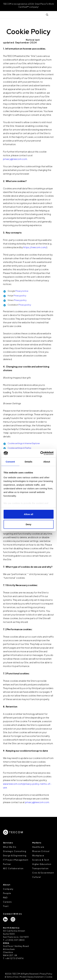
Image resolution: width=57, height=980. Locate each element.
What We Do (10, 847)
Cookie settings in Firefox (19, 448)
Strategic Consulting (15, 851)
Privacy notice (22, 291)
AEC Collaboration (13, 868)
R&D (5, 898)
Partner (7, 864)
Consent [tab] (10, 462)
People (7, 893)
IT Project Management (16, 860)
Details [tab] (29, 462)
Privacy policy (20, 296)
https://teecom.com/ (35, 247)
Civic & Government (43, 873)
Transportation (40, 868)
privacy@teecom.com (15, 159)
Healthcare (38, 847)
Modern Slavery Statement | (32, 977)
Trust (6, 906)
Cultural (37, 877)
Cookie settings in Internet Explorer (24, 443)
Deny (28, 524)
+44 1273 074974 (15, 958)
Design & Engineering (15, 856)
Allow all (28, 514)
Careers (7, 902)
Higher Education (42, 864)
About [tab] (47, 462)
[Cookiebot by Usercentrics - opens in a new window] (41, 453)
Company (8, 889)
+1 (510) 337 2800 (15, 940)
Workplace (38, 856)
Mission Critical (41, 851)
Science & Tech (41, 860)
